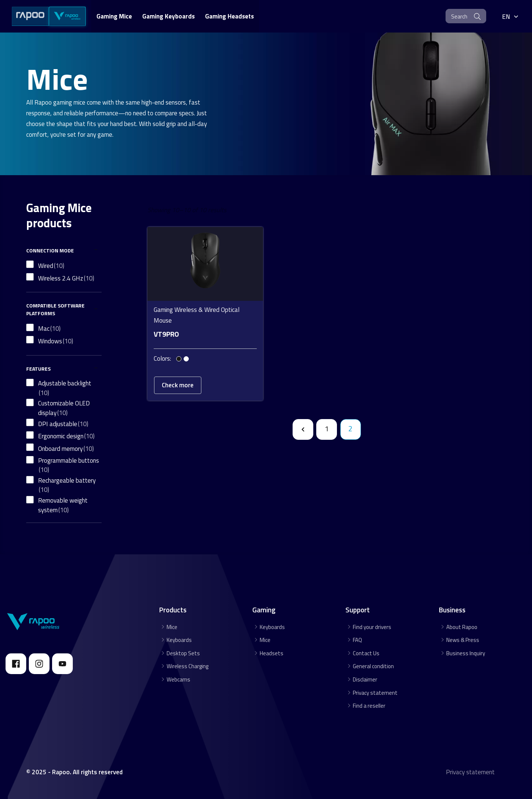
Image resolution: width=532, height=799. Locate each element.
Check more (178, 380)
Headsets (272, 653)
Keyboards (179, 640)
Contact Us (366, 653)
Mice (172, 627)
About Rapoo (462, 627)
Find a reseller (369, 706)
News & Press (463, 640)
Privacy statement (375, 693)
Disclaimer (365, 679)
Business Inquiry (466, 653)
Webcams (178, 679)
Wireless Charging (187, 666)
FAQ (357, 640)
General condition (373, 666)
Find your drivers (372, 627)
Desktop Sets (183, 653)
